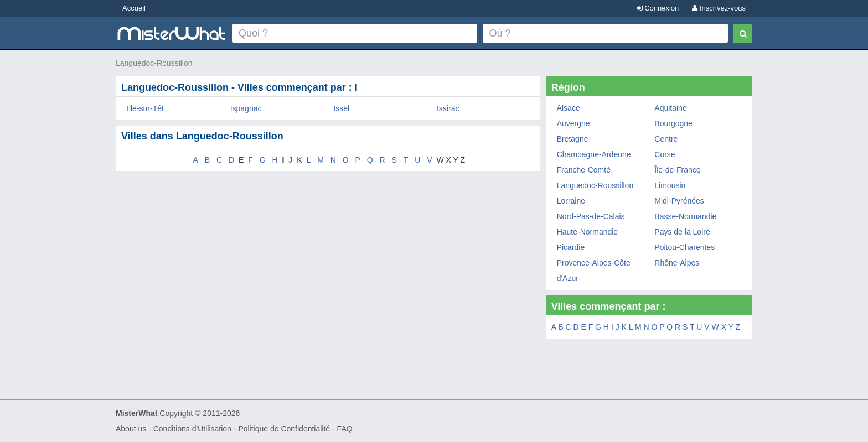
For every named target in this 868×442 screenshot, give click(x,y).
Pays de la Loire (682, 232)
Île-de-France (677, 170)
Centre (666, 139)
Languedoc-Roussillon (154, 63)
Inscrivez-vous (719, 8)
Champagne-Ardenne (594, 154)
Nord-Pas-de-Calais (591, 216)
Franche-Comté (584, 170)
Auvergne (573, 123)
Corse (665, 154)
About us (131, 429)
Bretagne (573, 139)
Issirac (448, 108)
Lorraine (571, 201)
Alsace (569, 108)
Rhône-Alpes (677, 263)
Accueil (134, 8)
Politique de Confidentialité (284, 429)
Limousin (670, 185)
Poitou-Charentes (684, 247)
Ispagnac (246, 108)
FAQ (345, 429)
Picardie (571, 247)
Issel (341, 108)
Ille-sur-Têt (145, 108)
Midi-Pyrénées (679, 201)
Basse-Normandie (685, 216)
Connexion (658, 8)
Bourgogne (673, 123)
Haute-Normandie (588, 232)
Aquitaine (670, 108)
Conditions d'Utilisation (192, 429)
